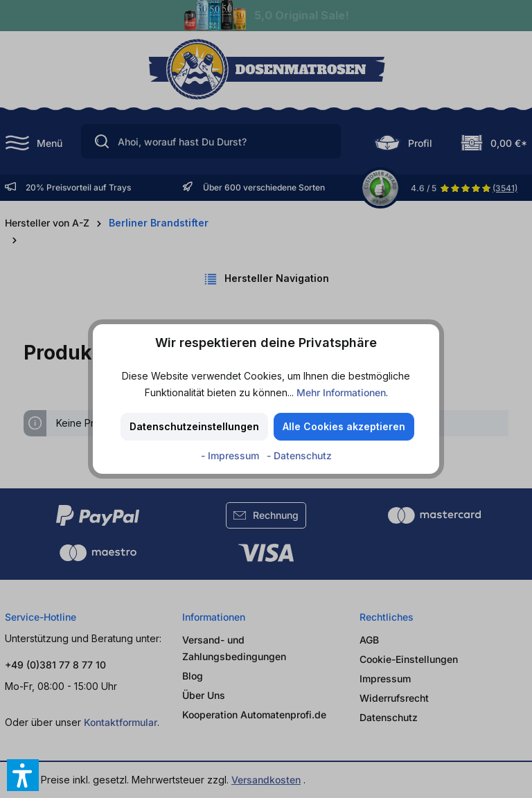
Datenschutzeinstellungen (194, 426)
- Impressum (231, 455)
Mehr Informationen (341, 392)
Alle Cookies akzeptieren (344, 426)
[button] (23, 775)
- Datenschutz (299, 455)
